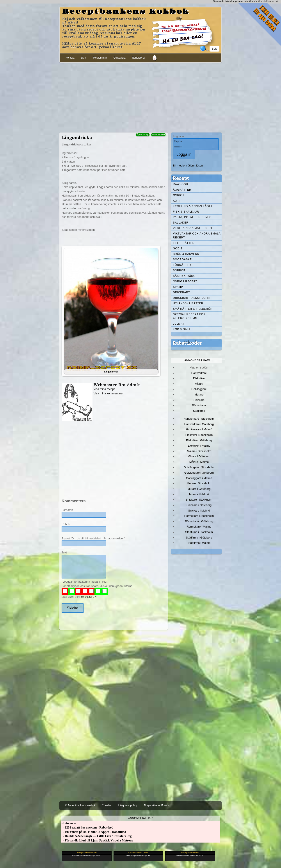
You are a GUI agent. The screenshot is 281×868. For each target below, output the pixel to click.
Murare (199, 395)
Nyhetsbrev (139, 58)
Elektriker (199, 378)
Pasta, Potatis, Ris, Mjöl (193, 217)
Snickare (199, 400)
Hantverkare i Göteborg (199, 424)
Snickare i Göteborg (199, 505)
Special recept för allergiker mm (189, 316)
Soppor (179, 270)
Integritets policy (127, 805)
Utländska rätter (188, 303)
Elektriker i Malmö (199, 446)
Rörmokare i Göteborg (199, 521)
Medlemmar (100, 58)
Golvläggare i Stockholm (199, 467)
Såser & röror (185, 276)
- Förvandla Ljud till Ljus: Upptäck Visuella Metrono (97, 840)
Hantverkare (199, 373)
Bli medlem (180, 166)
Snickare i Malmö (199, 511)
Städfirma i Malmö (199, 543)
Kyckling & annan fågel (193, 206)
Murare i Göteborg (199, 489)
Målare (199, 384)
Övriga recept (185, 281)
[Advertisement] (140, 97)
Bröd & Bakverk (186, 254)
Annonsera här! (197, 360)
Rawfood (181, 184)
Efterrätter (184, 243)
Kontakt (70, 58)
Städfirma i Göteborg (199, 538)
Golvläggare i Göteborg (199, 473)
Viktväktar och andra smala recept (197, 236)
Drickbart (181, 292)
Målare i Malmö (199, 462)
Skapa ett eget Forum (156, 805)
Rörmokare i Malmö (199, 527)
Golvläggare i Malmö (199, 478)
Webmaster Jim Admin (117, 385)
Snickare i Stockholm (199, 500)
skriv (84, 58)
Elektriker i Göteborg (199, 440)
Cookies (107, 805)
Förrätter (182, 265)
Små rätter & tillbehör (193, 309)
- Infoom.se (68, 823)
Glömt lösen (195, 166)
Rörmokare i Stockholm (199, 516)
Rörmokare (199, 405)
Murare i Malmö (199, 494)
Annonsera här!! (141, 818)
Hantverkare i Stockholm (199, 419)
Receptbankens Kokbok (126, 12)
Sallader (181, 223)
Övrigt (179, 195)
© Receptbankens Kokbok (80, 805)
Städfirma (199, 411)
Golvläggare (199, 389)
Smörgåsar (182, 260)
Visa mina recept (104, 389)
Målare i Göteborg (199, 456)
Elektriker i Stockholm (199, 435)
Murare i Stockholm (199, 483)
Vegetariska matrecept (193, 228)
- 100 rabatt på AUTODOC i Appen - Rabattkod (93, 832)
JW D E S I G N (89, 597)
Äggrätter (182, 190)
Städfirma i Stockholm (199, 532)
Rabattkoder (187, 343)
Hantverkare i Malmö (199, 429)
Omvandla (120, 58)
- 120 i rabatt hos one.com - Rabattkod (87, 828)
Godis (178, 249)
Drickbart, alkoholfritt (193, 298)
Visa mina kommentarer (109, 393)
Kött (177, 201)
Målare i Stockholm (199, 451)
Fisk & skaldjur (186, 212)
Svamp (178, 287)
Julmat (179, 324)
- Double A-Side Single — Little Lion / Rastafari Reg (96, 836)
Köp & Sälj (181, 329)
